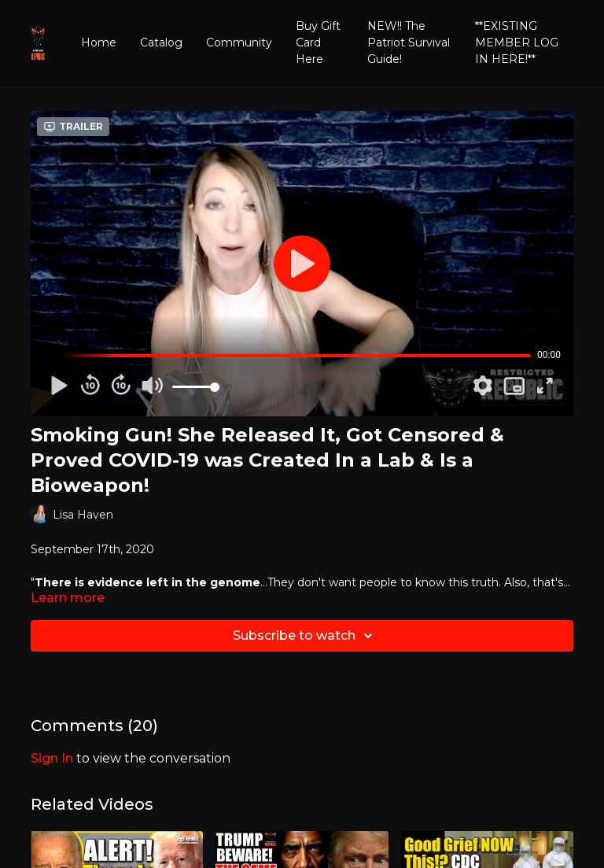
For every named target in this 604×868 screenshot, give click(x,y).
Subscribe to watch (305, 636)
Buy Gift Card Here (318, 42)
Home (99, 42)
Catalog (161, 42)
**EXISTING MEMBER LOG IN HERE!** (517, 42)
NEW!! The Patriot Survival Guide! (409, 42)
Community (239, 42)
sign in (52, 758)
